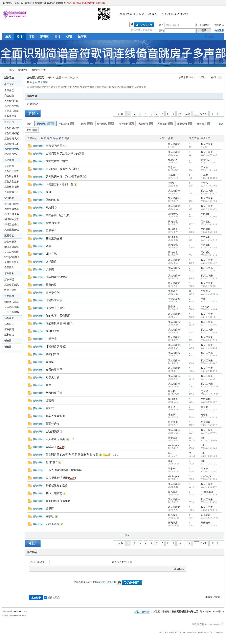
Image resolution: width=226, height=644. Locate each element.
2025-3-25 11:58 (209, 247)
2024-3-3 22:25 (208, 379)
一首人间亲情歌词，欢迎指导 (64, 470)
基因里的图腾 (54, 238)
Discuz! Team (20, 616)
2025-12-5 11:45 (209, 170)
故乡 (48, 192)
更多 (67, 138)
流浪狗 (50, 269)
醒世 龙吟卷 (53, 223)
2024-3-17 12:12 (209, 348)
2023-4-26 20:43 (209, 448)
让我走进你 (53, 524)
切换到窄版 (222, 3)
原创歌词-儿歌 (12, 139)
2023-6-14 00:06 (209, 433)
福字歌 (50, 516)
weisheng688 (207, 492)
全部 (29, 124)
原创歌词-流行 (12, 133)
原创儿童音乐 (11, 182)
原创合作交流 (11, 106)
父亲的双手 (53, 393)
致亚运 (50, 509)
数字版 (82, 37)
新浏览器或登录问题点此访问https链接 (45, 3)
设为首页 (8, 3)
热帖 (55, 138)
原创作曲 (9, 160)
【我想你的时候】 (57, 347)
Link (46, 569)
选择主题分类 (37, 562)
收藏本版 (186, 77)
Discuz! (18, 612)
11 (190, 291)
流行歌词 (126, 124)
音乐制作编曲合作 (11, 253)
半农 (203, 299)
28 (190, 438)
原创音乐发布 (11, 111)
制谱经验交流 (11, 219)
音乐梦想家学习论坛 (11, 205)
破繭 (48, 246)
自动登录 (203, 25)
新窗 (162, 138)
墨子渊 (172, 306)
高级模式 (179, 569)
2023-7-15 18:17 (209, 425)
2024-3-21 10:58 (209, 332)
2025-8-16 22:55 (209, 201)
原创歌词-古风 (12, 144)
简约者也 (173, 214)
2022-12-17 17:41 (209, 518)
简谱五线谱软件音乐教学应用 (11, 225)
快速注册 (219, 30)
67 (190, 453)
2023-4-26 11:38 (209, 456)
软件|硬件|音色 (12, 257)
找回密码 (219, 25)
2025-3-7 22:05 (208, 271)
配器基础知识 (11, 247)
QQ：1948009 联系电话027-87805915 (86, 3)
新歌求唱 (9, 280)
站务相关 (9, 318)
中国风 (86, 124)
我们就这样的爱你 (57, 486)
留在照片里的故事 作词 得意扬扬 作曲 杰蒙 (72, 455)
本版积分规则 (213, 597)
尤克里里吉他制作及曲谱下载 (11, 230)
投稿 (69, 37)
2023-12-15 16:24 (209, 386)
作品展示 (9, 296)
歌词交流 (106, 124)
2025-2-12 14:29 (209, 278)
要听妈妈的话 (54, 431)
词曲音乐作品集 (11, 302)
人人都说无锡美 (55, 439)
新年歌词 (203, 124)
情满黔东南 (53, 300)
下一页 (215, 114)
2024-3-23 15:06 (209, 325)
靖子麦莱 (43, 82)
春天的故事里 (54, 370)
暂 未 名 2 (52, 462)
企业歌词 (185, 124)
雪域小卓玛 (53, 293)
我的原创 (45, 124)
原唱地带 (9, 273)
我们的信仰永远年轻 (58, 501)
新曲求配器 (10, 242)
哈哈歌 (172, 415)
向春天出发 (53, 377)
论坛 (20, 37)
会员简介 (9, 267)
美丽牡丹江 (53, 424)
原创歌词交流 (39, 70)
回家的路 (51, 285)
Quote (51, 569)
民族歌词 (146, 124)
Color (36, 569)
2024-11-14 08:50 (209, 294)
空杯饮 (50, 408)
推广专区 (9, 84)
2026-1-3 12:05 (208, 163)
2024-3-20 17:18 (209, 340)
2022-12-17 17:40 (209, 525)
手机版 (166, 612)
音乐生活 (9, 90)
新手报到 (9, 329)
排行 (57, 37)
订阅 (202, 77)
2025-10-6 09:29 (209, 178)
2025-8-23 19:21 (209, 193)
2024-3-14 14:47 (209, 363)
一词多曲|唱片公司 (12, 313)
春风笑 (50, 362)
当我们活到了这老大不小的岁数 (65, 154)
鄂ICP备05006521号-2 (211, 612)
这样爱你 (51, 262)
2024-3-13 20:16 (209, 371)
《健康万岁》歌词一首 (59, 184)
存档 (213, 77)
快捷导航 (210, 37)
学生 (48, 385)
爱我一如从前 (54, 493)
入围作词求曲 (11, 101)
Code (56, 569)
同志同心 (51, 208)
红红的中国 (53, 354)
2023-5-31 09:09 (209, 440)
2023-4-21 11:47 (209, 471)
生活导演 (51, 339)
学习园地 (9, 198)
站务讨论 (9, 324)
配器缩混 (9, 236)
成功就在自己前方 (57, 161)
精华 (61, 138)
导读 (31, 37)
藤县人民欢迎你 (55, 416)
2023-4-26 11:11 (209, 464)
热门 (49, 138)
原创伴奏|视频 (12, 187)
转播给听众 (52, 597)
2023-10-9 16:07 (209, 402)
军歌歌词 (165, 124)
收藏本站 (19, 3)
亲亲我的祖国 (54, 146)
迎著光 (50, 401)
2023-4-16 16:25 (209, 479)
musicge (205, 306)
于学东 (172, 167)
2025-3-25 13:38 (209, 240)
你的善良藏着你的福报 (59, 323)
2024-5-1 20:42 (208, 317)
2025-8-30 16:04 (209, 186)
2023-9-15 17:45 (209, 410)
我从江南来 (174, 144)
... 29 (187, 114)
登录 (103, 582)
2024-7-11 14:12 (209, 302)
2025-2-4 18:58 (208, 286)
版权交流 (9, 335)
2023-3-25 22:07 (209, 487)
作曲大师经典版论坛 (11, 210)
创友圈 (8, 341)
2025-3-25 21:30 (209, 232)
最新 (43, 138)
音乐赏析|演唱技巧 (12, 308)
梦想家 (44, 37)
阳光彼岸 (173, 422)
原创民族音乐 (11, 176)
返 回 (121, 114)
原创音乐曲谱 (11, 171)
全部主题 (32, 138)
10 (179, 114)
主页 (8, 37)
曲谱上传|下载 (12, 214)
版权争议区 (10, 116)
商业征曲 (9, 96)
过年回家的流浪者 (57, 277)
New (65, 146)
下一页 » (124, 535)
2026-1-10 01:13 (209, 155)
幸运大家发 (174, 299)
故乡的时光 (53, 331)
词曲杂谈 (67, 124)
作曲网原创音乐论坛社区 (4, 70)
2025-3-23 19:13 (209, 255)
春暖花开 (51, 447)
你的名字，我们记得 (58, 316)
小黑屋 (156, 612)
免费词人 (173, 160)
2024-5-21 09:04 (209, 309)
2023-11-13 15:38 (209, 394)
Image (41, 569)
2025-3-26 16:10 (209, 224)
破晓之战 (51, 254)
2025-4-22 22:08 (209, 217)
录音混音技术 (11, 262)
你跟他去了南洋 (55, 308)
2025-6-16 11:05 (209, 209)
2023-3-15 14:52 (209, 502)
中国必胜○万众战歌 (57, 215)
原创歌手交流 (11, 285)
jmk (35, 82)
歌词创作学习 (11, 154)
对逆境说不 (33, 104)
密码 (161, 30)
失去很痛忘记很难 (57, 478)
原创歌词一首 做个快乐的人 (63, 169)
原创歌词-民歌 (12, 128)
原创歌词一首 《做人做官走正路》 (67, 177)
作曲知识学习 (11, 192)
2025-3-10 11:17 (209, 263)
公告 (32, 130)
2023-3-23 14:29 (209, 495)
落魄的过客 (53, 200)
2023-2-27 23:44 (209, 510)
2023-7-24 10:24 (209, 417)
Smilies (61, 569)
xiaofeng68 (173, 445)
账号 (161, 25)
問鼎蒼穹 (51, 231)
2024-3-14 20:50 (209, 356)
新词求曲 (9, 166)
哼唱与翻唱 (10, 290)
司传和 (172, 391)
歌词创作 (23, 70)
